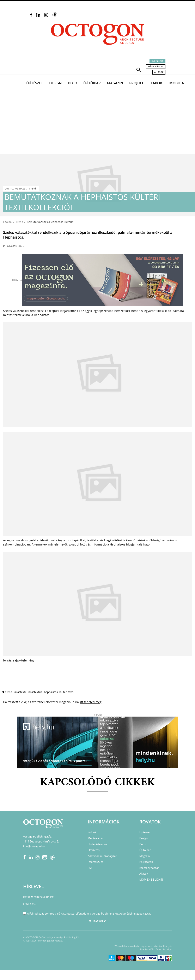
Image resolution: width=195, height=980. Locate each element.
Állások (159, 72)
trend (9, 692)
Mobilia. (177, 83)
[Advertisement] (97, 123)
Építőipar (92, 83)
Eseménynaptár (149, 868)
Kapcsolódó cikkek (97, 783)
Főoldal (8, 222)
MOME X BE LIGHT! (151, 880)
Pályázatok (146, 862)
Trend (32, 189)
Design (55, 83)
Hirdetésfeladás (97, 844)
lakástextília (35, 692)
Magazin (115, 83)
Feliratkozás (98, 921)
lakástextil (20, 692)
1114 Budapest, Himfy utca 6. (41, 841)
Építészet (35, 83)
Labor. (157, 83)
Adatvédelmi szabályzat (102, 856)
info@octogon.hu (34, 846)
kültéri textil (67, 692)
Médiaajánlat (156, 66)
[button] (139, 70)
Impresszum (95, 862)
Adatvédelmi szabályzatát (135, 914)
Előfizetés (157, 61)
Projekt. (137, 83)
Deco (72, 83)
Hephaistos (51, 692)
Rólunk (92, 832)
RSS (90, 868)
